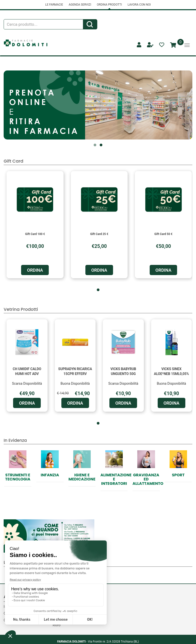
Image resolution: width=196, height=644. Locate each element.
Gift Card (13, 161)
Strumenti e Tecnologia (18, 477)
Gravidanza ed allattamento (148, 479)
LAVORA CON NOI (139, 5)
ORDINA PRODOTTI (109, 5)
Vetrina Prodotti (21, 309)
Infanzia (50, 475)
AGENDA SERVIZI (80, 5)
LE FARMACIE (54, 5)
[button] (95, 145)
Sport (178, 475)
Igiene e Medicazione (82, 477)
